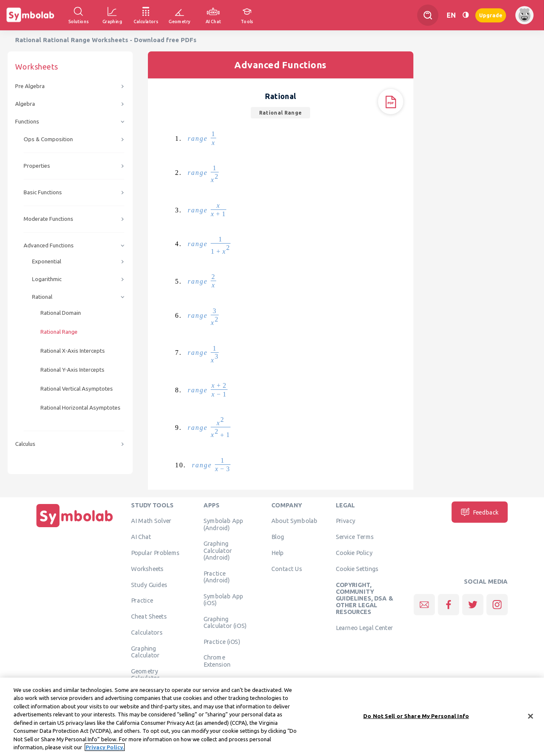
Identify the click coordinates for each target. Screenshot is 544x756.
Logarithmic (47, 279)
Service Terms (355, 537)
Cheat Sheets (149, 617)
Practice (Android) (217, 576)
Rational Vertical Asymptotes (77, 389)
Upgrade (491, 15)
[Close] (531, 723)
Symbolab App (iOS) (223, 599)
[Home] (75, 527)
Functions (27, 122)
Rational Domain (61, 313)
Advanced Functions (49, 245)
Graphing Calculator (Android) (218, 551)
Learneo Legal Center (364, 628)
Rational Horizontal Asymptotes (80, 408)
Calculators (147, 633)
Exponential (47, 261)
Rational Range (59, 332)
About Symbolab (294, 521)
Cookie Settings (357, 568)
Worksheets (147, 568)
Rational (42, 297)
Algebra (25, 104)
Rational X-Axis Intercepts (73, 351)
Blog (278, 537)
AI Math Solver (151, 521)
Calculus (25, 444)
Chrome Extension (217, 661)
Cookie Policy (354, 553)
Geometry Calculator (145, 674)
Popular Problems (155, 553)
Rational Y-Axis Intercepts (72, 370)
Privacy (346, 521)
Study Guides (149, 584)
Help (277, 553)
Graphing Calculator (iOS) (225, 622)
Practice (142, 601)
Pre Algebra (30, 86)
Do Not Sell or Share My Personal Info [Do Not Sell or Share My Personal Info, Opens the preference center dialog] (416, 722)
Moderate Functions (48, 219)
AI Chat (141, 537)
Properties (37, 166)
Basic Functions (43, 192)
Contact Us (287, 568)
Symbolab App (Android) (223, 524)
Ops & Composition (48, 139)
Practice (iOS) (222, 641)
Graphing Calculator (145, 651)
